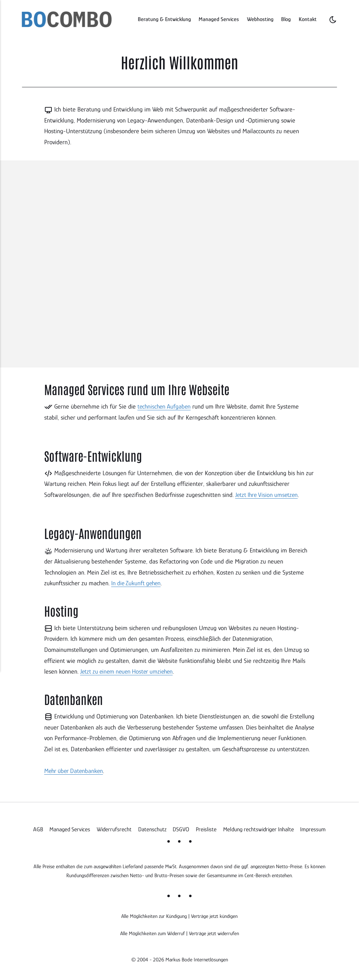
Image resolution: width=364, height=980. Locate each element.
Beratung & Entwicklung (164, 19)
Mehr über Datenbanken (75, 770)
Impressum (315, 828)
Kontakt (308, 19)
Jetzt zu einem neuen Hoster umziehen (129, 671)
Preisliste (206, 828)
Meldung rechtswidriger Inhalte (259, 828)
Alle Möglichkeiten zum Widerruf (152, 933)
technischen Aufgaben (165, 406)
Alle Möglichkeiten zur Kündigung (154, 915)
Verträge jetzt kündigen (215, 915)
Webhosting (260, 19)
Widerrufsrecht (113, 828)
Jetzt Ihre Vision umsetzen (268, 495)
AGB (35, 828)
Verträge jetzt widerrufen (215, 933)
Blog (286, 19)
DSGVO (181, 828)
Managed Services (219, 19)
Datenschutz (151, 828)
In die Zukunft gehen (137, 583)
